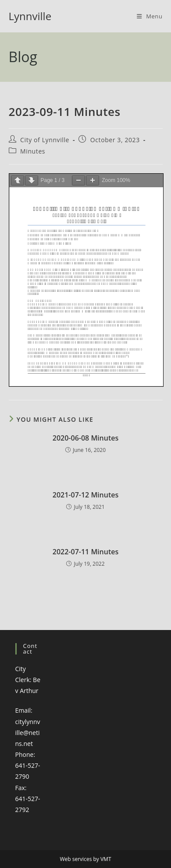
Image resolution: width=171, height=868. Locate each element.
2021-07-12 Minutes (86, 495)
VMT (106, 859)
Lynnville (30, 16)
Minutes (33, 151)
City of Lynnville (45, 140)
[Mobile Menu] (150, 16)
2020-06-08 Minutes (86, 438)
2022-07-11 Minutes (86, 552)
